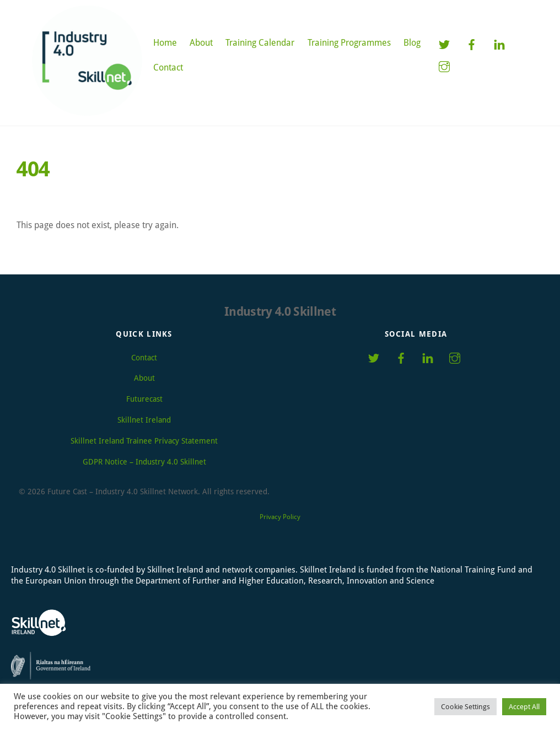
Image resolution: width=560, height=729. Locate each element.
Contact (168, 67)
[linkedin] (499, 44)
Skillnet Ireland (144, 420)
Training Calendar (260, 43)
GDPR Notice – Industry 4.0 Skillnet (144, 462)
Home (165, 43)
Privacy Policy (280, 517)
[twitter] (444, 44)
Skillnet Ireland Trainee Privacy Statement (144, 441)
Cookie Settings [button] (465, 707)
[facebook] (472, 44)
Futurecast (144, 399)
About (201, 43)
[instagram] (444, 66)
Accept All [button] (524, 707)
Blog (412, 43)
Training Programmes (349, 43)
